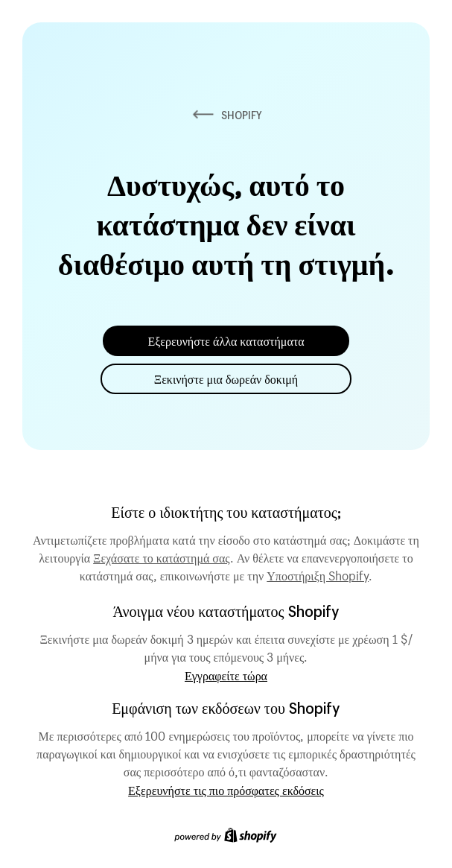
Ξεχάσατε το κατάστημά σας (162, 556)
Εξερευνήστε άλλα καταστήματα (226, 341)
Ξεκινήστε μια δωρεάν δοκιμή (226, 379)
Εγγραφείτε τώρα (226, 675)
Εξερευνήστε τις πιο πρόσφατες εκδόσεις (226, 790)
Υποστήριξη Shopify (318, 574)
